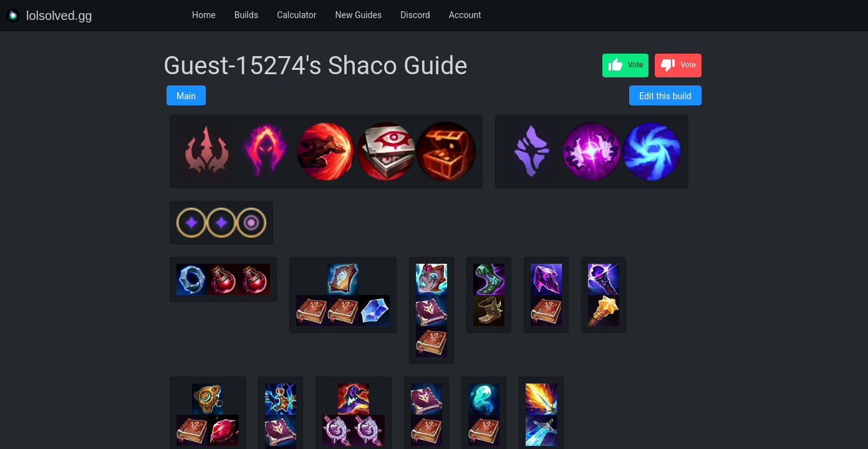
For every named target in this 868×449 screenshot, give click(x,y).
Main (186, 96)
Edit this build (665, 96)
